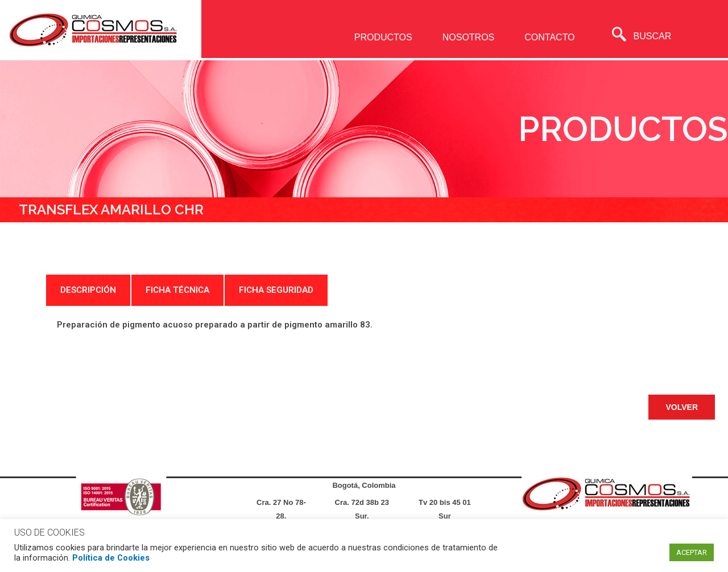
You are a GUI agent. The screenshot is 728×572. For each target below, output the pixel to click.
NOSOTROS (469, 37)
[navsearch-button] (619, 36)
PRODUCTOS (383, 37)
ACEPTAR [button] (692, 552)
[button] (682, 407)
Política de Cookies (111, 558)
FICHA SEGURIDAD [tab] (276, 290)
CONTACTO (549, 37)
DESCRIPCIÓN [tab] (88, 290)
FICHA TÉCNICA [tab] (177, 290)
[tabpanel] (364, 325)
